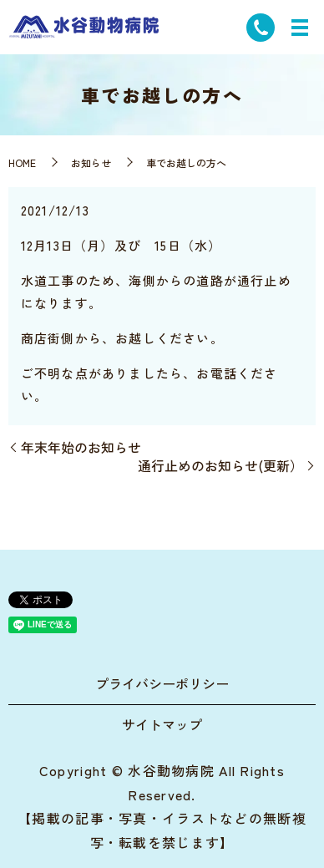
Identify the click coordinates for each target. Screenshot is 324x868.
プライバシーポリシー (162, 683)
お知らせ (91, 162)
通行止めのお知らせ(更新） (220, 465)
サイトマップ (162, 724)
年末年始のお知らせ (81, 447)
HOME (22, 162)
